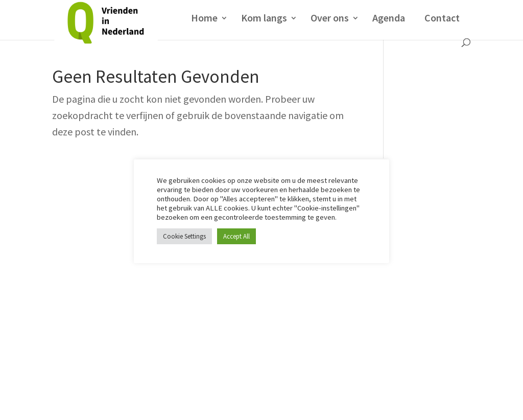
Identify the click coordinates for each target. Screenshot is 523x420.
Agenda (389, 19)
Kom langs (264, 19)
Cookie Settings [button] (184, 236)
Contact (442, 18)
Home (204, 19)
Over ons (330, 19)
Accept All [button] (236, 236)
